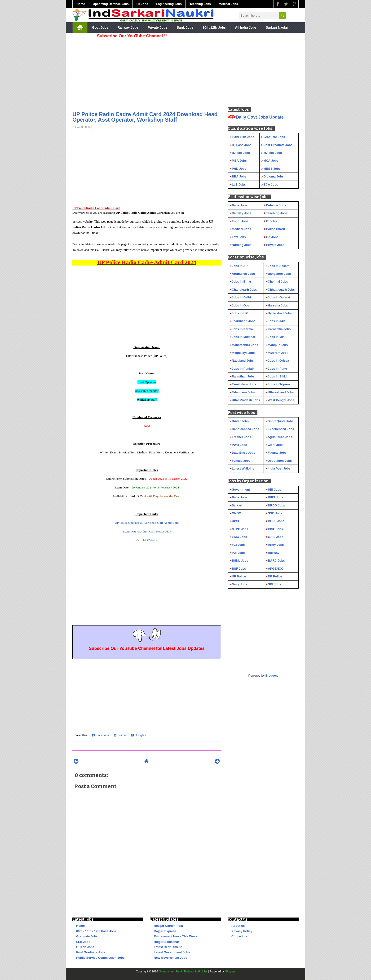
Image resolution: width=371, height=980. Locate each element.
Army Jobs (276, 545)
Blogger (271, 676)
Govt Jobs (100, 27)
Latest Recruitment (168, 947)
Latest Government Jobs (172, 952)
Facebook (101, 735)
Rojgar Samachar (166, 942)
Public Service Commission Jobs (100, 958)
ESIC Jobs (239, 537)
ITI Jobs (142, 4)
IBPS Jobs (275, 497)
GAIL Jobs (276, 537)
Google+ (139, 735)
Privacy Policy (242, 931)
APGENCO (276, 569)
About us (238, 926)
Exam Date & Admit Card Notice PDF (147, 531)
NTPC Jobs (240, 529)
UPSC (236, 521)
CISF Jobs (275, 529)
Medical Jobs (228, 4)
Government (241, 490)
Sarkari (237, 505)
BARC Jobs (276, 561)
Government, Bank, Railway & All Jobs (183, 971)
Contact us (239, 936)
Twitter (120, 735)
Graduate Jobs (87, 936)
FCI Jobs (238, 545)
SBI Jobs (274, 490)
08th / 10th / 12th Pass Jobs (96, 931)
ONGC (236, 513)
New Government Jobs (170, 958)
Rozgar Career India (168, 926)
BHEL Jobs (276, 521)
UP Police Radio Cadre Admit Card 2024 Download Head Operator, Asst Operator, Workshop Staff (145, 117)
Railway (274, 553)
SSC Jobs (275, 513)
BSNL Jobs (240, 561)
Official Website (147, 540)
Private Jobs (157, 27)
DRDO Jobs (276, 505)
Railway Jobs (128, 27)
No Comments (82, 127)
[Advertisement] (147, 73)
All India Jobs (246, 27)
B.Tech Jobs (85, 947)
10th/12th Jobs (214, 27)
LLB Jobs (83, 942)
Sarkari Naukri (277, 27)
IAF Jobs (238, 553)
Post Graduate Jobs (91, 952)
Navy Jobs (240, 584)
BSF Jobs (239, 569)
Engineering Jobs (169, 4)
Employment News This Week (175, 936)
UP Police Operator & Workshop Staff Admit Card (147, 523)
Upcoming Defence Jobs (111, 4)
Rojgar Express (165, 931)
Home (81, 4)
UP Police (239, 576)
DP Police (275, 576)
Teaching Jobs (200, 4)
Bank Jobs (185, 27)
